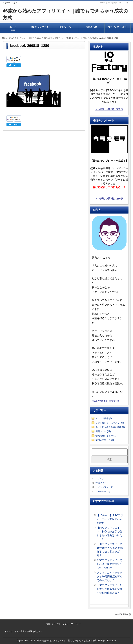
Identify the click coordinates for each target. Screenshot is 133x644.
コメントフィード (104, 487)
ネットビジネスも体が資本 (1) (110, 427)
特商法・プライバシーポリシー (63, 624)
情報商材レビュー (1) (106, 436)
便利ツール (65, 27)
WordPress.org (103, 492)
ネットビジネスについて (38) (110, 423)
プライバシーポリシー (117, 29)
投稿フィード (102, 483)
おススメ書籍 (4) (104, 418)
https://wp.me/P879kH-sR (106, 401)
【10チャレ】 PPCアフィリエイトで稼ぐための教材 (76, 38)
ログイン (100, 479)
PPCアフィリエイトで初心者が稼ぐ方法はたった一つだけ (109, 564)
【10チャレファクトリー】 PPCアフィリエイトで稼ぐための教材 (39, 29)
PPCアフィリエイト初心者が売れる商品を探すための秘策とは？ (109, 589)
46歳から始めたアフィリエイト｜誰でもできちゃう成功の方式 (27, 38)
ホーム (103, 3)
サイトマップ (125, 3)
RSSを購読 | (114, 3)
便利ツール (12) (103, 431)
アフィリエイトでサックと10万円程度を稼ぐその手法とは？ (110, 576)
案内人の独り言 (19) (105, 440)
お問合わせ (91, 27)
